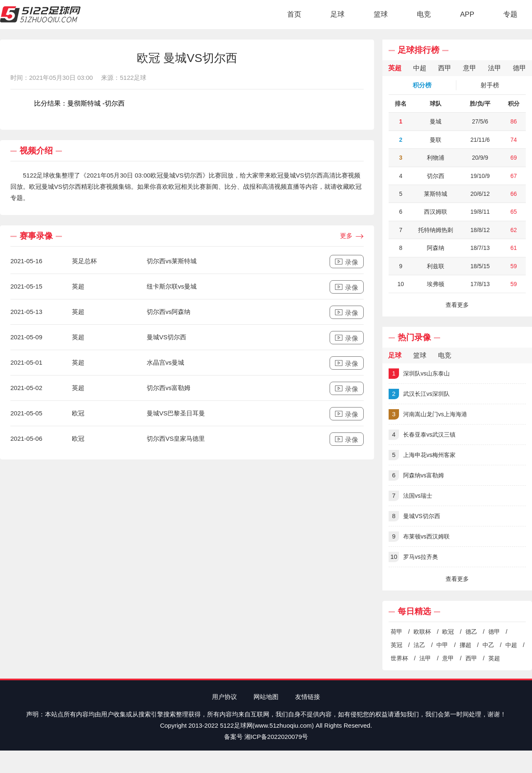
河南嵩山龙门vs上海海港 (428, 414)
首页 (294, 14)
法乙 (419, 645)
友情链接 (308, 697)
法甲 (425, 658)
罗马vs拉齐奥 (413, 557)
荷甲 (397, 632)
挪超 (465, 645)
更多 (352, 236)
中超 (511, 645)
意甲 (448, 658)
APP (467, 14)
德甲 (494, 632)
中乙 (488, 645)
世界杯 (399, 658)
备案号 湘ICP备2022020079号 (266, 737)
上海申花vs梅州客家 (422, 455)
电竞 (424, 14)
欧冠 (448, 632)
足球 (337, 14)
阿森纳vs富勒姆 (416, 475)
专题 (510, 14)
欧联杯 (422, 632)
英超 (494, 658)
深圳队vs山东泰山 (419, 374)
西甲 (471, 658)
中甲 (442, 645)
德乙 (471, 632)
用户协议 (224, 697)
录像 (347, 262)
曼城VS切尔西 (414, 516)
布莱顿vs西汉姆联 (419, 537)
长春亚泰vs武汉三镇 (422, 435)
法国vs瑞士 (410, 496)
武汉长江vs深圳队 (419, 394)
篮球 (381, 14)
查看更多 (457, 305)
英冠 (397, 645)
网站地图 (266, 697)
